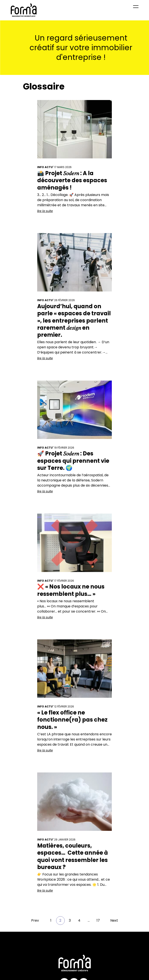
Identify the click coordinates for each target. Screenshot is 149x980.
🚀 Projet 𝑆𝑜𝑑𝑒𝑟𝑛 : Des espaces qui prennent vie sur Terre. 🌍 (73, 461)
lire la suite (45, 211)
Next (114, 920)
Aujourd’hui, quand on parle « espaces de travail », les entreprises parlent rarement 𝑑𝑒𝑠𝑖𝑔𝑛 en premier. (74, 321)
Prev (35, 920)
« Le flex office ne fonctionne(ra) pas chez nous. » (72, 720)
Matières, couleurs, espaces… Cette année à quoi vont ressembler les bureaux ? (73, 856)
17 (98, 920)
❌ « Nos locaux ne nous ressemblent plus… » (71, 590)
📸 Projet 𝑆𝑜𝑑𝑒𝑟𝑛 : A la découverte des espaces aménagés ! (72, 180)
